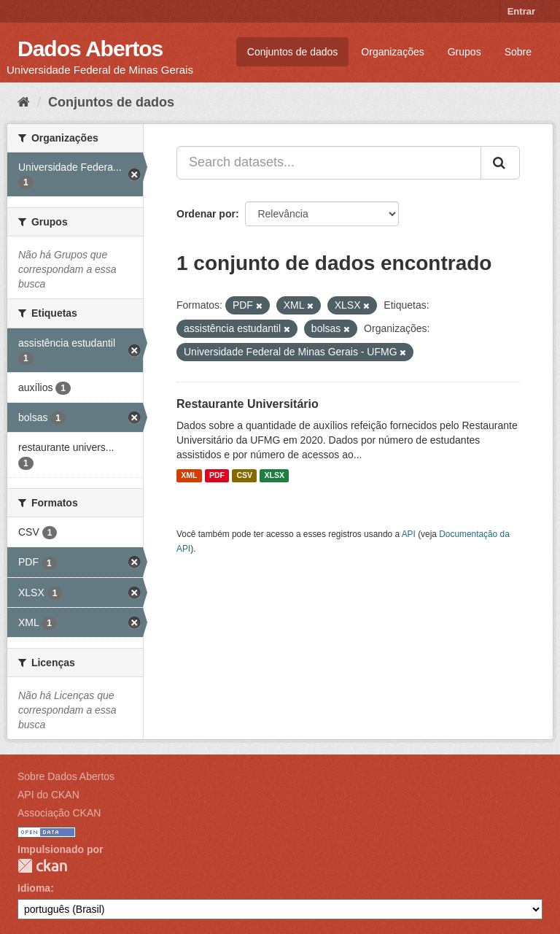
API (409, 534)
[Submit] (500, 163)
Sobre (518, 52)
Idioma (34, 888)
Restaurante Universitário (248, 404)
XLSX (275, 476)
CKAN (42, 866)
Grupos (464, 52)
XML (189, 476)
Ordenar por (206, 214)
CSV (244, 476)
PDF (217, 476)
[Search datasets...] (329, 163)
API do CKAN (48, 795)
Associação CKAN (59, 813)
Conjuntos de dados (293, 52)
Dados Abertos (90, 49)
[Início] (24, 102)
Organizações (392, 52)
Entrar (521, 11)
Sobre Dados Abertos (66, 776)
